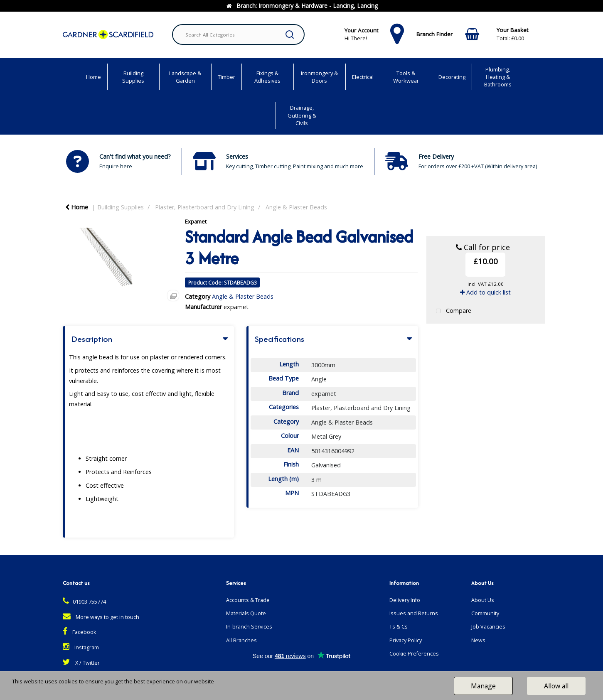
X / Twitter (81, 663)
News (478, 640)
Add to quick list (485, 292)
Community (485, 613)
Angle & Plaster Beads (296, 207)
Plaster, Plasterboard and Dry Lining (205, 207)
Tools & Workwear (406, 77)
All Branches (241, 640)
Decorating (452, 77)
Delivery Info (405, 600)
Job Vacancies (488, 627)
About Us (483, 600)
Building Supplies (133, 77)
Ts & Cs (399, 627)
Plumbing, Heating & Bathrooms (498, 77)
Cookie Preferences (414, 654)
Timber (226, 77)
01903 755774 (84, 602)
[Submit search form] (290, 34)
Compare (452, 311)
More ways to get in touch (101, 617)
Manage (483, 686)
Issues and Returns (414, 613)
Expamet (196, 221)
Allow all (556, 686)
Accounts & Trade (248, 600)
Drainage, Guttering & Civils (302, 115)
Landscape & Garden (185, 77)
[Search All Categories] (238, 34)
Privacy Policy (406, 640)
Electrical (363, 77)
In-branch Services (249, 627)
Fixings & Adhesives (267, 77)
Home (94, 77)
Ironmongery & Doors (319, 77)
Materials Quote (246, 613)
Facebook (79, 632)
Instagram (81, 647)
